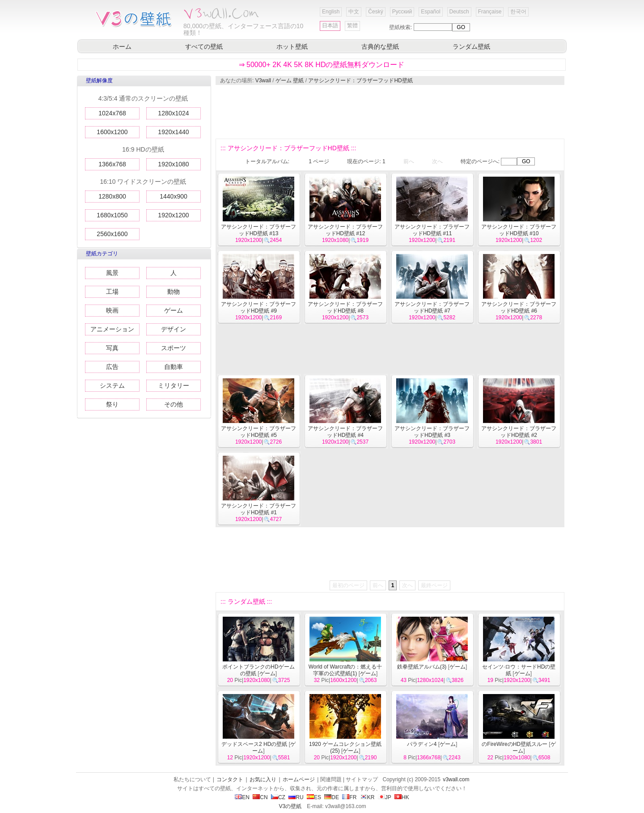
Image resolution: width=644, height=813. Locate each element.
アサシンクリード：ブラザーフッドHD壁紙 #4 (345, 432)
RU (296, 797)
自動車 (174, 367)
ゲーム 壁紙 (290, 80)
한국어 (518, 12)
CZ (278, 797)
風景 (112, 273)
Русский (402, 12)
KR (367, 797)
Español (430, 12)
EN (242, 797)
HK (402, 797)
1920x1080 (173, 164)
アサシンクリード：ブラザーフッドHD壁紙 (360, 80)
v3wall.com (456, 779)
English (331, 12)
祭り (112, 404)
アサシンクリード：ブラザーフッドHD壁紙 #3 (432, 432)
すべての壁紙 (204, 47)
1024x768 (112, 113)
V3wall (263, 80)
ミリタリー (174, 385)
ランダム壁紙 (471, 47)
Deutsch (459, 12)
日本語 (330, 25)
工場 (112, 292)
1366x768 (112, 164)
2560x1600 (112, 234)
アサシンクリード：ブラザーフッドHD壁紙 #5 (258, 432)
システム (112, 385)
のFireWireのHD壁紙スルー (515, 744)
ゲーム (174, 310)
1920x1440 (173, 132)
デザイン (174, 329)
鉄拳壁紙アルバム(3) (422, 667)
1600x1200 (112, 132)
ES (314, 797)
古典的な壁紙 (380, 47)
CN (260, 797)
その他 (174, 404)
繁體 (352, 25)
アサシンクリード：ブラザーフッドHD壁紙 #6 (519, 307)
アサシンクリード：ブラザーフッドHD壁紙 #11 (432, 230)
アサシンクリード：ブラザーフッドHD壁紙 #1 (258, 509)
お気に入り (263, 779)
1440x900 (174, 196)
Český (375, 12)
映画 (112, 310)
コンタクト (230, 779)
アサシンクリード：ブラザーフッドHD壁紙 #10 (519, 230)
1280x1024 (173, 113)
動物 (174, 292)
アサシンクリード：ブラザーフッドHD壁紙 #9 (258, 307)
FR (349, 797)
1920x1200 (173, 215)
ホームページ (299, 779)
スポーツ (174, 348)
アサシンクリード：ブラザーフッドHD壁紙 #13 (258, 230)
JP (385, 797)
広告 (112, 367)
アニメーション (112, 329)
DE (332, 797)
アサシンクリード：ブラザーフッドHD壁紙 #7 (432, 307)
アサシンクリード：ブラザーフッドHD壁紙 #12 (345, 230)
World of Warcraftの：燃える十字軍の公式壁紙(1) (345, 670)
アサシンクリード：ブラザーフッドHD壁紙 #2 (519, 432)
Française (490, 12)
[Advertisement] (390, 112)
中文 (354, 12)
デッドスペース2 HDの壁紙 (254, 744)
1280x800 (112, 196)
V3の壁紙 (290, 806)
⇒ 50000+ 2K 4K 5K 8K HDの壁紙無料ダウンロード (322, 65)
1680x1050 (112, 215)
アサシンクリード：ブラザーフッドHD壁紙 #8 (345, 307)
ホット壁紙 (292, 47)
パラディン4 (422, 744)
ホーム (122, 47)
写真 (112, 348)
